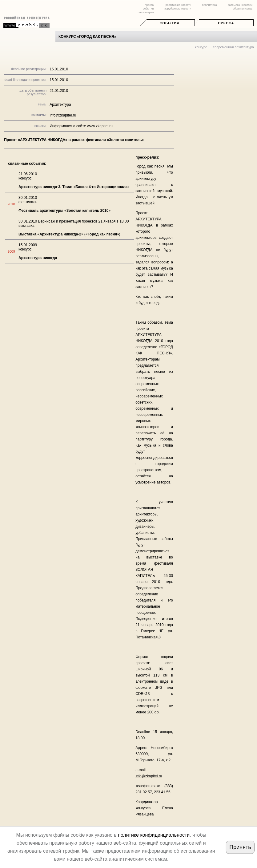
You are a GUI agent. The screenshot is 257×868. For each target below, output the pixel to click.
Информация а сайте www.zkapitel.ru (81, 126)
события (148, 9)
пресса (149, 5)
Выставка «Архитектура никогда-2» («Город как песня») (69, 234)
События (170, 23)
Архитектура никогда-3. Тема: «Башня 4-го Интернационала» (74, 187)
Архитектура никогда (38, 258)
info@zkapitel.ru (149, 776)
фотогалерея (145, 12)
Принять (240, 847)
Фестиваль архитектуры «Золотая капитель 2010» (64, 211)
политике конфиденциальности (154, 835)
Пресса (226, 23)
